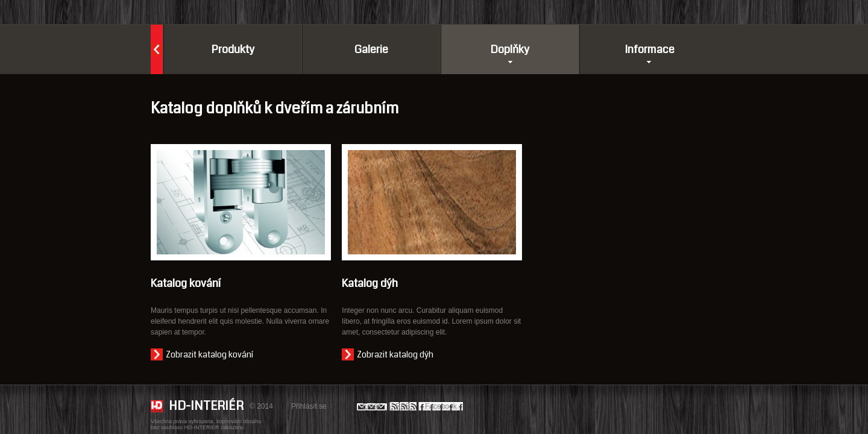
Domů (157, 49)
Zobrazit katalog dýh (395, 354)
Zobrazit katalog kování (209, 354)
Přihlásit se (309, 406)
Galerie (371, 49)
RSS (403, 406)
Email (372, 406)
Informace (649, 49)
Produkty (233, 49)
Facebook (441, 406)
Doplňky (506, 49)
